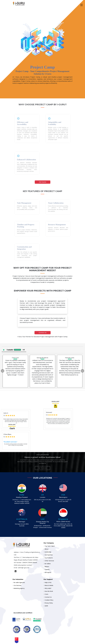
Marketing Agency (19, 588)
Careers (47, 570)
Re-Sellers (48, 564)
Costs (46, 594)
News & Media (49, 585)
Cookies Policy (49, 600)
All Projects (48, 572)
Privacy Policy (49, 603)
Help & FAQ (48, 583)
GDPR (46, 606)
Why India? (48, 588)
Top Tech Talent (50, 546)
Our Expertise (49, 555)
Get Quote (43, 182)
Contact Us (43, 333)
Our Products (49, 558)
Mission (47, 567)
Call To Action (42, 466)
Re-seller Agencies (19, 583)
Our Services (17, 585)
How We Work (49, 591)
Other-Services (49, 561)
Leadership (48, 552)
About (47, 549)
